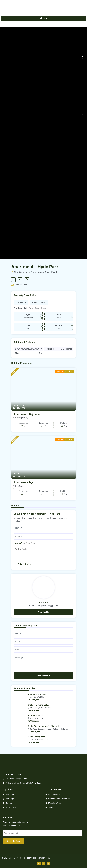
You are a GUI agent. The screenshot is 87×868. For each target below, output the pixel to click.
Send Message (43, 675)
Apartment (60, 371)
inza (48, 858)
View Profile (44, 612)
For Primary (69, 371)
